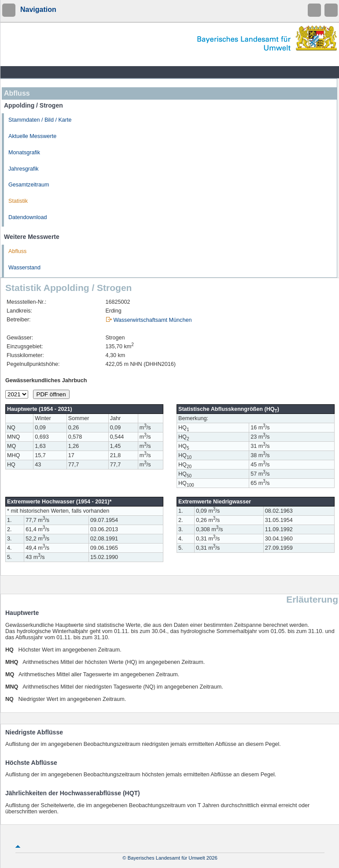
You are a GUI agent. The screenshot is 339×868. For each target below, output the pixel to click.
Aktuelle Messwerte (32, 136)
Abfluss (17, 251)
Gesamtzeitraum (29, 185)
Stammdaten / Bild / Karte (40, 120)
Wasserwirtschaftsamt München (152, 320)
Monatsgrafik (24, 153)
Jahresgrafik (24, 169)
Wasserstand (24, 268)
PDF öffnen (51, 394)
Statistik (18, 201)
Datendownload (28, 217)
